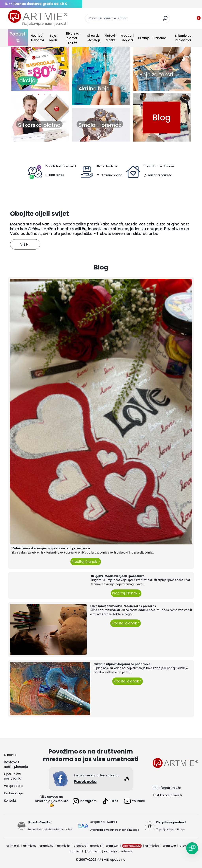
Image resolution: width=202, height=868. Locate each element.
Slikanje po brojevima (183, 38)
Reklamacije (13, 793)
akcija (28, 81)
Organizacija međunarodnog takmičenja (114, 830)
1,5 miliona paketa (158, 175)
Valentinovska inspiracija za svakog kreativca (51, 548)
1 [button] (27, 95)
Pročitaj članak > (86, 562)
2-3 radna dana (110, 175)
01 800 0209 (55, 175)
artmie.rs (80, 846)
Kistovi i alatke (110, 38)
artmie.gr (111, 851)
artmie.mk (77, 851)
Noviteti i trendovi (37, 38)
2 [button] (33, 95)
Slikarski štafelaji (94, 38)
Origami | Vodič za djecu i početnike (118, 576)
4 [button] (44, 95)
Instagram (85, 801)
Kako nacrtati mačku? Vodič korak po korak (123, 606)
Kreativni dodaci (127, 38)
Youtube (134, 801)
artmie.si (96, 846)
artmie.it (127, 851)
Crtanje (144, 38)
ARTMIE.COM (132, 846)
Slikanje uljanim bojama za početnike (122, 664)
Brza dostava (108, 166)
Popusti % (18, 37)
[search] (165, 20)
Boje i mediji (54, 38)
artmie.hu (47, 846)
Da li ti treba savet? (61, 166)
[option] (40, 67)
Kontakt (10, 801)
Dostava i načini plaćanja (16, 764)
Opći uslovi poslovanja (13, 776)
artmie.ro (169, 846)
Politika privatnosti (167, 795)
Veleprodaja (13, 786)
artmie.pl (112, 846)
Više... (25, 244)
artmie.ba (152, 846)
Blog (162, 117)
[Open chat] (192, 848)
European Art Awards (103, 822)
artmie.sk (13, 846)
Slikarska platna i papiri (72, 38)
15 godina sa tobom (159, 166)
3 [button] (38, 95)
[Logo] (38, 18)
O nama (10, 755)
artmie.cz (30, 846)
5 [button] (50, 95)
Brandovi (160, 38)
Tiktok (110, 801)
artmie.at (94, 851)
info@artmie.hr (169, 788)
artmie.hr (64, 846)
